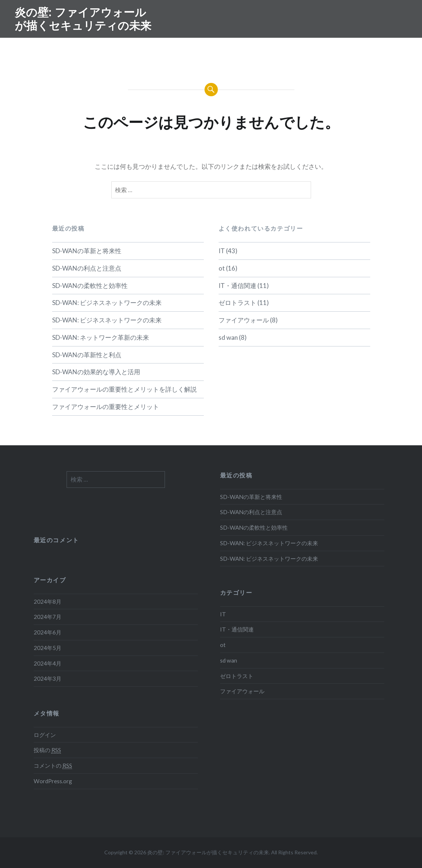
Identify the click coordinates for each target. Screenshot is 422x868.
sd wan (228, 337)
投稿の (47, 750)
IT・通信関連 (237, 286)
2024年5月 (48, 648)
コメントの (53, 766)
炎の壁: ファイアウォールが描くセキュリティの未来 (83, 19)
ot (222, 268)
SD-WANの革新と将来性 (87, 251)
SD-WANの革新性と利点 (87, 355)
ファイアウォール (244, 320)
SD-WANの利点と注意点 (87, 268)
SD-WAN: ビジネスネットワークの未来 (107, 303)
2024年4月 (48, 663)
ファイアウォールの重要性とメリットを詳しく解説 (124, 389)
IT (222, 251)
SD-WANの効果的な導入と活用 (96, 372)
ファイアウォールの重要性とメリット (106, 407)
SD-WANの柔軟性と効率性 (90, 286)
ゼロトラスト (237, 303)
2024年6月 (48, 632)
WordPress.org (53, 781)
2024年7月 (48, 617)
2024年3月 (48, 678)
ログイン (45, 735)
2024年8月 (48, 601)
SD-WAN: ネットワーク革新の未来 (101, 337)
